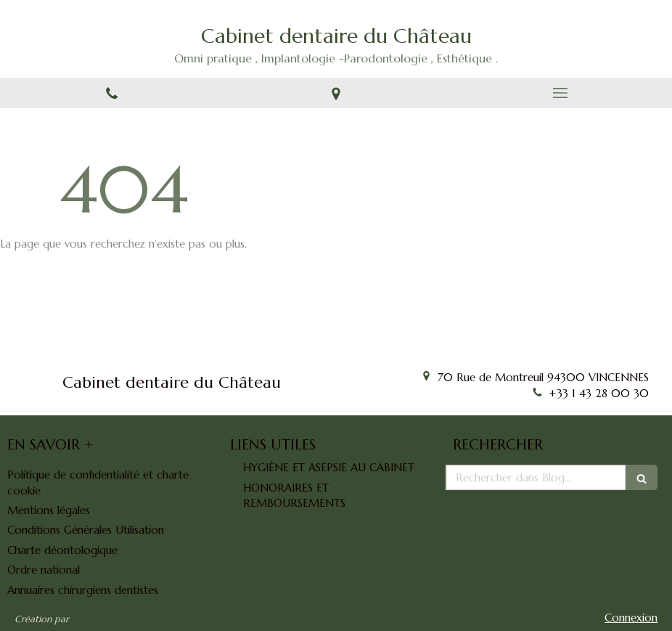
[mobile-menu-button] (560, 93)
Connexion (631, 618)
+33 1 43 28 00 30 (599, 393)
